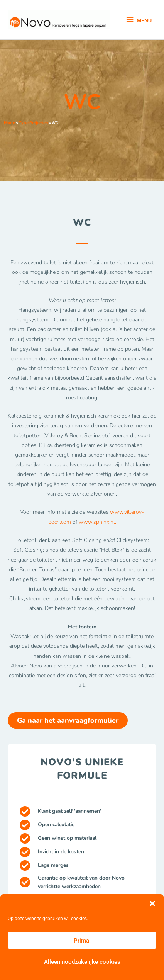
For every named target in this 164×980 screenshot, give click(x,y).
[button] (152, 904)
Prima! (82, 941)
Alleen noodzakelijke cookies (82, 962)
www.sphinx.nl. (97, 522)
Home (9, 122)
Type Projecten (33, 122)
